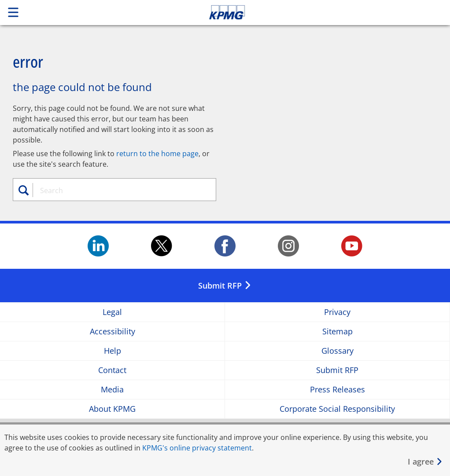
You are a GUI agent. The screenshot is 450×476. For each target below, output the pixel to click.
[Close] (425, 462)
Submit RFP (337, 370)
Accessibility (112, 331)
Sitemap (337, 331)
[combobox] (119, 190)
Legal (112, 312)
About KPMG (112, 409)
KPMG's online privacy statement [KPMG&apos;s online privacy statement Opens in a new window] (197, 448)
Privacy (337, 312)
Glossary (337, 351)
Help (112, 351)
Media (112, 390)
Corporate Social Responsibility (337, 409)
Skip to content (316, 12)
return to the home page (157, 154)
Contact (112, 370)
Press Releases (337, 390)
